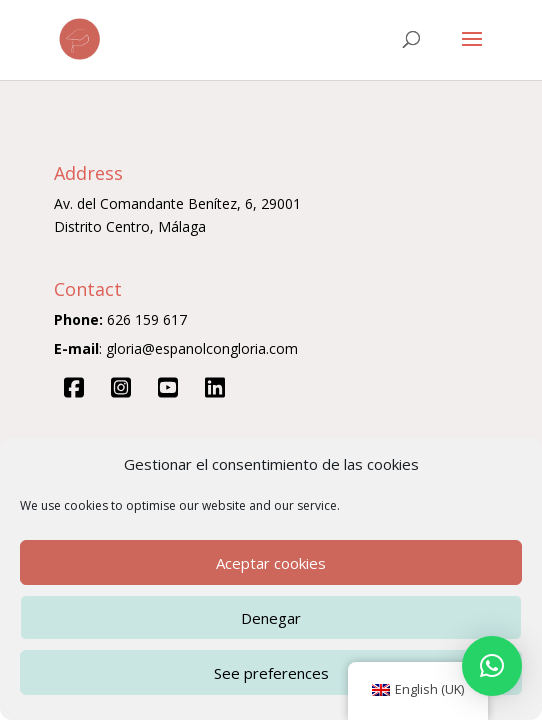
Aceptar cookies (271, 563)
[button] (492, 666)
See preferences (271, 673)
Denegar (271, 618)
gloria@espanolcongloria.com (202, 348)
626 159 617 (147, 319)
